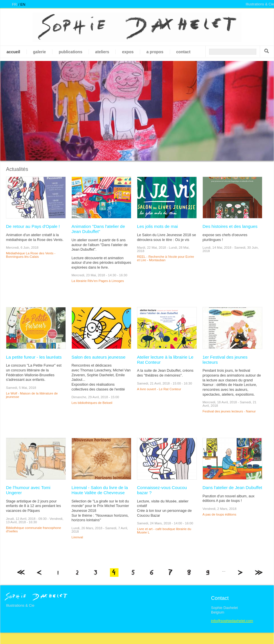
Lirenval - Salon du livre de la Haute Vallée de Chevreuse (100, 490)
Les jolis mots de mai (157, 226)
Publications (70, 52)
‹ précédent (40, 573)
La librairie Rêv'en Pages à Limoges (98, 281)
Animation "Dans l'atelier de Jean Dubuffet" (98, 229)
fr (14, 4)
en (23, 4)
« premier (21, 573)
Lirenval (77, 537)
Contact (183, 52)
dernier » (259, 573)
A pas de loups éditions (219, 514)
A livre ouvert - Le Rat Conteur (159, 389)
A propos (155, 52)
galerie (39, 52)
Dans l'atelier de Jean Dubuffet (232, 487)
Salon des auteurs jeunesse (99, 357)
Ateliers (102, 52)
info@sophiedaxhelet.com (232, 621)
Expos (128, 52)
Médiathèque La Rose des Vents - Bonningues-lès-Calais (31, 255)
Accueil (13, 52)
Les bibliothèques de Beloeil (92, 403)
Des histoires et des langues (230, 226)
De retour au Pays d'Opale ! (33, 226)
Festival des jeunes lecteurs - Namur (229, 411)
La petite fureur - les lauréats (34, 357)
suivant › (240, 573)
